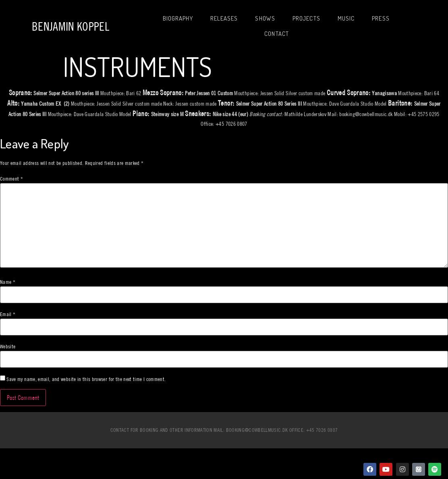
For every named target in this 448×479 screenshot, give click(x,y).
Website (8, 347)
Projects (306, 18)
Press (381, 18)
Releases (224, 18)
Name (8, 282)
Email (8, 314)
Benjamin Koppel (71, 26)
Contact (277, 34)
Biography (178, 18)
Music (346, 18)
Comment (11, 179)
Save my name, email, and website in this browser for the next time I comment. (86, 379)
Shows (265, 18)
